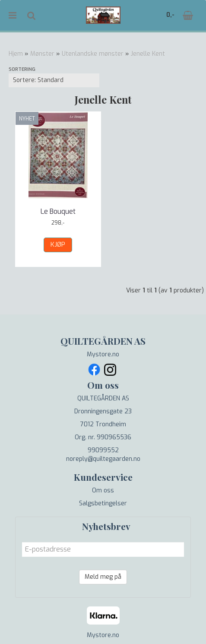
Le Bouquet (58, 211)
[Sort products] (54, 80)
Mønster (42, 54)
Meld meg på (103, 577)
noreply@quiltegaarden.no (103, 459)
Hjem (16, 54)
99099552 (103, 450)
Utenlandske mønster (93, 54)
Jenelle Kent (148, 54)
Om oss (103, 490)
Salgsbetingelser (103, 503)
